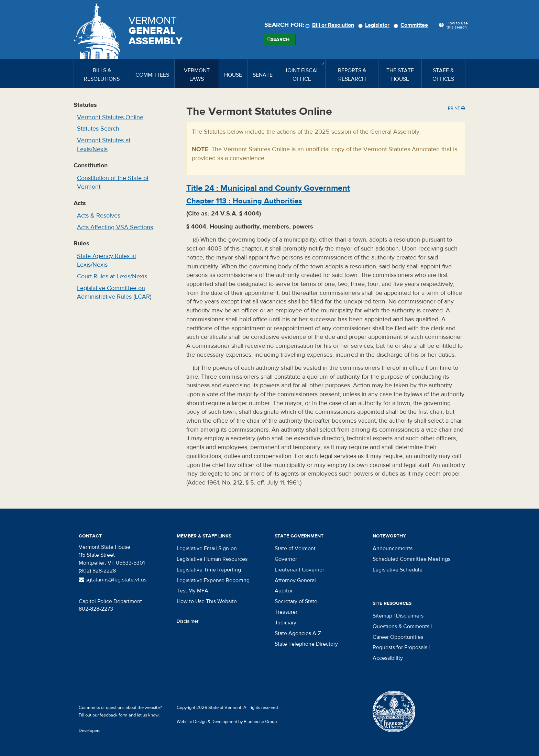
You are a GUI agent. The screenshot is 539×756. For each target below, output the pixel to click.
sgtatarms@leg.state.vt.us (113, 580)
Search (280, 40)
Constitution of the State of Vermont (113, 183)
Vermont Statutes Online (110, 117)
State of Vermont (295, 548)
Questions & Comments (401, 626)
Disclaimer (188, 621)
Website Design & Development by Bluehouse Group (227, 722)
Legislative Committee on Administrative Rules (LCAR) (114, 293)
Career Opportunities (398, 637)
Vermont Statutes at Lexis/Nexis (104, 145)
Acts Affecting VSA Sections (115, 227)
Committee (412, 25)
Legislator (375, 25)
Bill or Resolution (331, 25)
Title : (268, 188)
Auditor (284, 591)
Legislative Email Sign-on (207, 548)
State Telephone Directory (306, 644)
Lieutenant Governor (299, 570)
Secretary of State (296, 601)
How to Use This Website (207, 601)
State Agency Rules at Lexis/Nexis (107, 261)
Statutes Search (98, 129)
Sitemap (382, 616)
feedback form (114, 715)
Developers (90, 731)
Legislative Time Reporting (209, 570)
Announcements (393, 548)
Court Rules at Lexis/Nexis (112, 276)
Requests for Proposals (400, 647)
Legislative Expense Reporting (213, 580)
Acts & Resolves (99, 216)
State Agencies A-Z (298, 633)
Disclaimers (410, 616)
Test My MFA (192, 591)
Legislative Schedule (398, 570)
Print (456, 108)
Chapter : (244, 201)
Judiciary (285, 623)
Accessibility (388, 658)
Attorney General (295, 580)
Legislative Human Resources (212, 559)
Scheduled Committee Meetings (411, 559)
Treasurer (286, 612)
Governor (286, 559)
